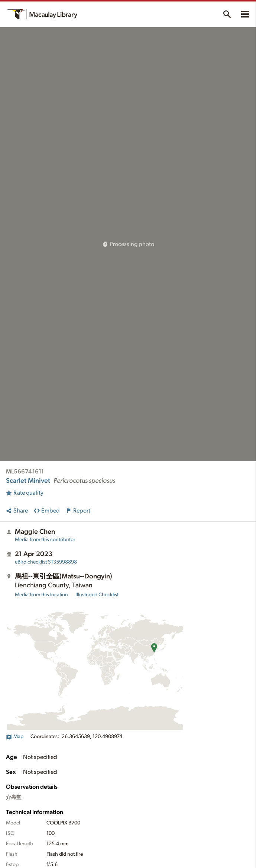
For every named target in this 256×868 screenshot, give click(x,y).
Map (15, 737)
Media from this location (41, 595)
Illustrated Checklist (97, 595)
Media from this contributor (45, 540)
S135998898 (46, 562)
